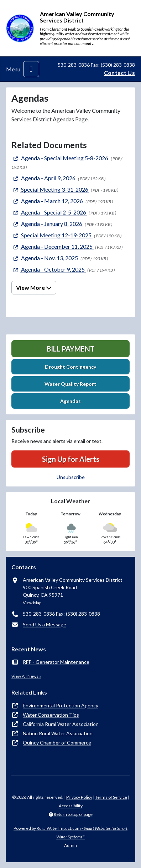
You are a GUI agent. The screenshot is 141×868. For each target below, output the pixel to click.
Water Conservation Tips (51, 715)
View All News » (26, 676)
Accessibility (71, 806)
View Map (32, 603)
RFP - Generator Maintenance (56, 662)
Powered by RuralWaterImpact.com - (70, 832)
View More (34, 287)
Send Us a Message (45, 624)
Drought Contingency (70, 367)
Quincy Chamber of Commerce (57, 743)
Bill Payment (71, 349)
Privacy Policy (79, 797)
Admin (70, 845)
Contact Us (119, 73)
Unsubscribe (71, 477)
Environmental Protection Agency (61, 705)
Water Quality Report (70, 384)
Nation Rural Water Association (58, 733)
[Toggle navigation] (31, 69)
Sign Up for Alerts (71, 459)
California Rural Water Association (61, 724)
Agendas (70, 401)
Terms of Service (111, 797)
